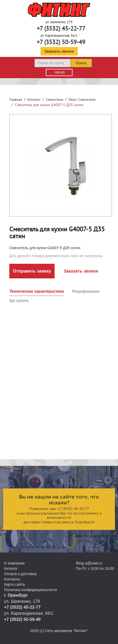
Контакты (12, 579)
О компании (14, 563)
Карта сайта (14, 584)
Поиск (81, 63)
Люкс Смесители (82, 99)
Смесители (55, 99)
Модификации (86, 291)
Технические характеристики (37, 291)
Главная (16, 99)
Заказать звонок (59, 51)
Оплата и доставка (20, 574)
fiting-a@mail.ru (89, 563)
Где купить (19, 300)
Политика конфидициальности (30, 590)
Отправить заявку (32, 271)
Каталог (34, 99)
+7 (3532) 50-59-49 (61, 42)
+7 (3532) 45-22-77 (61, 28)
